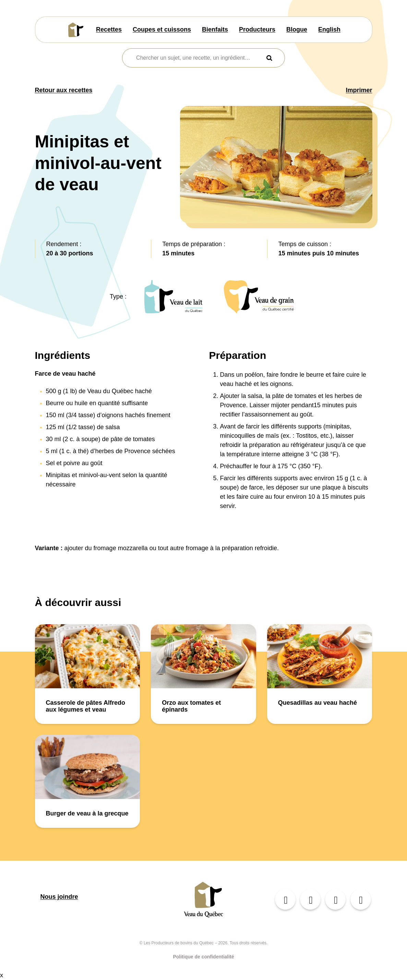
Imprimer (359, 90)
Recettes (109, 29)
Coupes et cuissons (162, 29)
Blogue (297, 29)
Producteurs (257, 29)
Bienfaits (215, 29)
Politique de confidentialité (203, 957)
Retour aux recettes (64, 90)
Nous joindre (59, 897)
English (329, 29)
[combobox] (199, 58)
